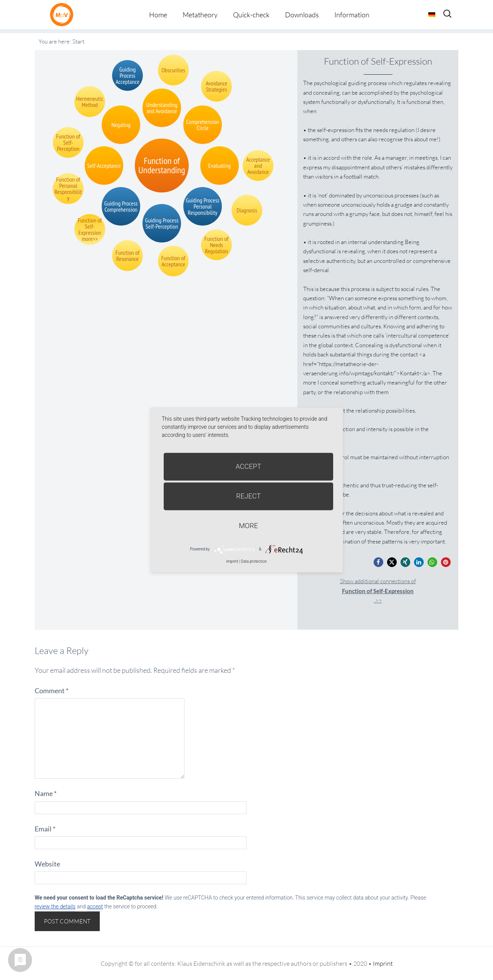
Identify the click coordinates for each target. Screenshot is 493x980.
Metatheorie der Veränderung (64, 14)
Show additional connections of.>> (378, 591)
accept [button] (95, 906)
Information (352, 15)
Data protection (254, 561)
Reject (248, 496)
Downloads (302, 15)
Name (46, 793)
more (248, 526)
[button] (378, 562)
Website (47, 864)
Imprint (383, 963)
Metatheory (200, 15)
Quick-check (251, 15)
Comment (52, 691)
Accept (249, 466)
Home (158, 15)
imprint (232, 561)
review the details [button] (55, 906)
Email (45, 829)
